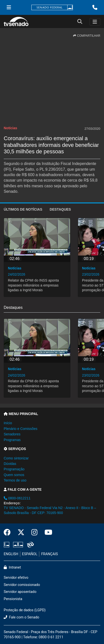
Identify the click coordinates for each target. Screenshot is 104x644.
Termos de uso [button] (15, 480)
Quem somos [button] (14, 475)
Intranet (12, 567)
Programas (12, 440)
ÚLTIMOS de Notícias (23, 209)
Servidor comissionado (22, 585)
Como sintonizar (16, 458)
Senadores (12, 434)
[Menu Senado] (9, 7)
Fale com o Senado (21, 617)
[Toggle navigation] (95, 22)
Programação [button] (14, 469)
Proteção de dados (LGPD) (25, 610)
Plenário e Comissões (21, 429)
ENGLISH (11, 554)
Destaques (60, 209)
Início (8, 423)
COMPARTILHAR (87, 36)
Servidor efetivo (16, 578)
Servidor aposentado (20, 592)
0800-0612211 (17, 498)
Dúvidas (10, 464)
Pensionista (13, 599)
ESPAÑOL (30, 554)
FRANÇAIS (50, 554)
